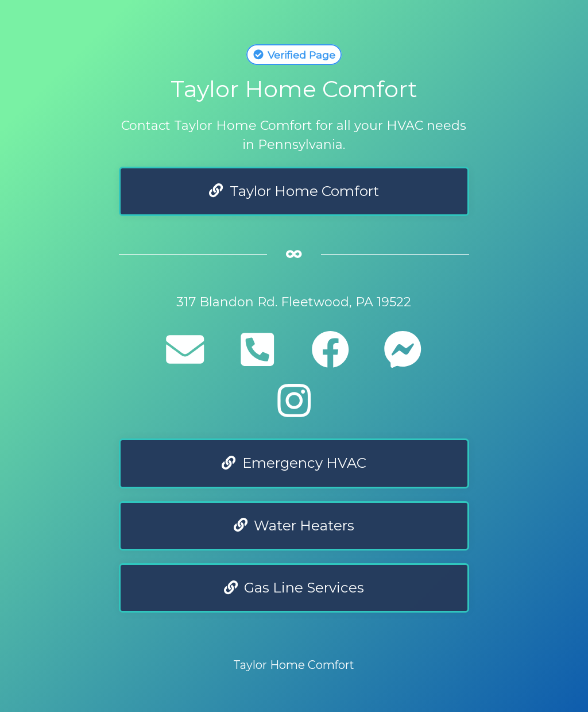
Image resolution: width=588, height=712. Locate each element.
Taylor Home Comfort (294, 191)
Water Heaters (294, 526)
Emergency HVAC (294, 463)
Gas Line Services (294, 588)
